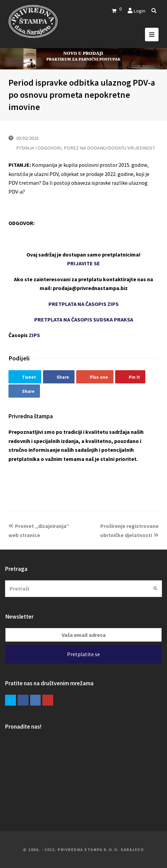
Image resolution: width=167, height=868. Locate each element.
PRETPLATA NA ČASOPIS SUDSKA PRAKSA (84, 319)
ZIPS (34, 335)
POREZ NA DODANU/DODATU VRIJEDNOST (109, 148)
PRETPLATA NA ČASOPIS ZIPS (83, 304)
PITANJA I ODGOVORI (39, 148)
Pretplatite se (83, 654)
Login (139, 11)
